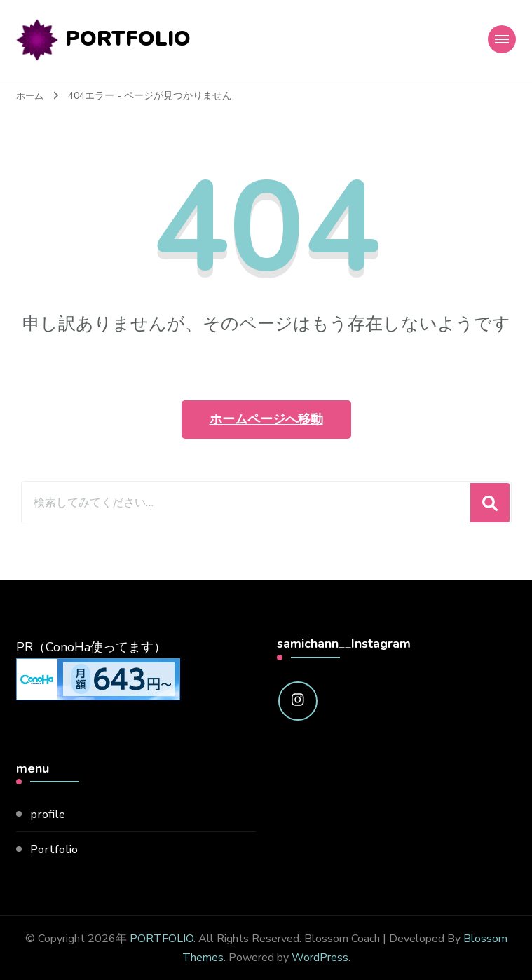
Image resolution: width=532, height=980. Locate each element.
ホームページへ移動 (266, 418)
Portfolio (56, 848)
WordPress (320, 956)
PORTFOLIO (128, 38)
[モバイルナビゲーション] (502, 39)
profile (49, 812)
